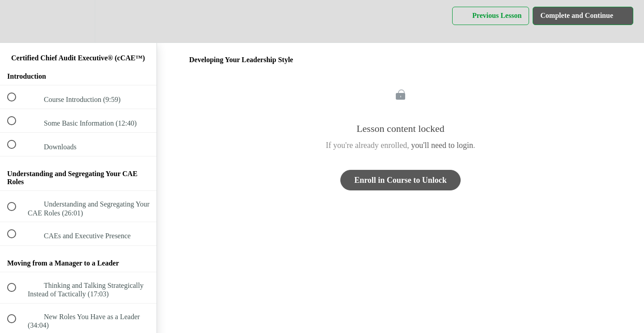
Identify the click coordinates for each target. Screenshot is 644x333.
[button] (17, 21)
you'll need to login (442, 145)
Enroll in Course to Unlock (400, 180)
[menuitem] (78, 21)
